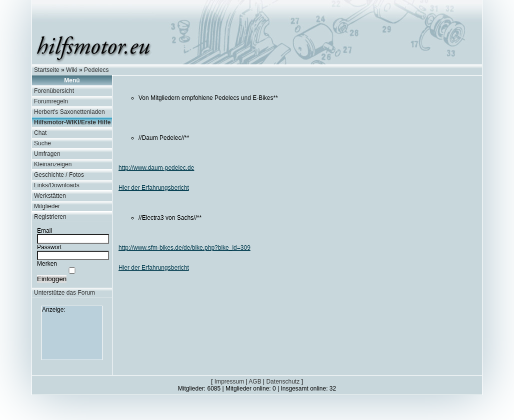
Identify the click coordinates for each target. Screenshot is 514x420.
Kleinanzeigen (53, 164)
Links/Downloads (57, 185)
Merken (47, 264)
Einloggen (52, 279)
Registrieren (50, 217)
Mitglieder (47, 206)
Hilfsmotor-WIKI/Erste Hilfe (72, 122)
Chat (40, 133)
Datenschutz (283, 382)
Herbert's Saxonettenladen (69, 112)
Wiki (72, 70)
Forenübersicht (54, 91)
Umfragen (47, 154)
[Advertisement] (72, 336)
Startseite (47, 70)
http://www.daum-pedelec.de (156, 168)
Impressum (229, 382)
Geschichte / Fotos (59, 175)
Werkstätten (50, 196)
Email (44, 231)
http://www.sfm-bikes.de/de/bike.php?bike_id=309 (184, 248)
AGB (255, 382)
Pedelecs (96, 70)
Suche (42, 143)
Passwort (49, 247)
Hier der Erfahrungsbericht (154, 188)
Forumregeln (51, 101)
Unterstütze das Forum (64, 293)
